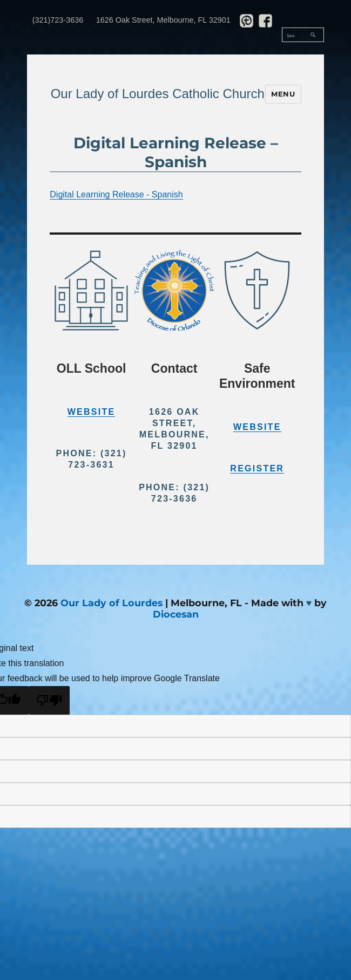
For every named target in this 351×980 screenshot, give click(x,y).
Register (257, 468)
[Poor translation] (49, 700)
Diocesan (176, 614)
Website (92, 412)
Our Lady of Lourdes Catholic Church (158, 94)
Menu (283, 94)
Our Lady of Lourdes (112, 603)
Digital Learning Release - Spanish (116, 194)
